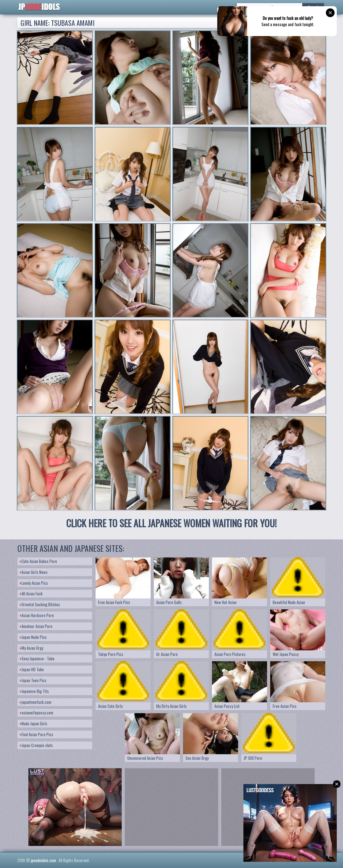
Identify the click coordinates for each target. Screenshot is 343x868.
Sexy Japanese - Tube (37, 658)
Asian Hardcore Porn (37, 615)
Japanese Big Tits (34, 691)
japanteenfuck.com (36, 702)
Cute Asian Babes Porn (38, 561)
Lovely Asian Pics (34, 583)
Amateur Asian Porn (36, 626)
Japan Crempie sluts (36, 745)
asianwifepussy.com (37, 713)
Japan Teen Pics (33, 680)
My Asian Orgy (32, 648)
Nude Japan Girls (34, 723)
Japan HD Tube (32, 669)
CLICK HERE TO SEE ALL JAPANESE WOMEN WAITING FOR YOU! (171, 523)
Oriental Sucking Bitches (40, 604)
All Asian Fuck (31, 593)
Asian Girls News (34, 572)
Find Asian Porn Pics (37, 734)
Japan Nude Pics (33, 637)
